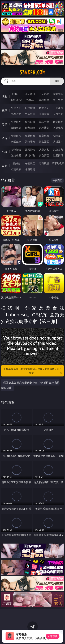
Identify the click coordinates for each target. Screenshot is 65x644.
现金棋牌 (44, 100)
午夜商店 (30, 163)
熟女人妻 (16, 114)
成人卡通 (44, 122)
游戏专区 (58, 94)
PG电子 (16, 94)
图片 (5, 138)
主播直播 (44, 114)
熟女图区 (44, 141)
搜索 (57, 81)
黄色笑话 (44, 155)
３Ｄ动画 (58, 108)
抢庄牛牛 (58, 100)
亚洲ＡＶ (16, 108)
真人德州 (30, 94)
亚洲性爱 (16, 122)
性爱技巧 (58, 155)
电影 (5, 124)
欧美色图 (44, 136)
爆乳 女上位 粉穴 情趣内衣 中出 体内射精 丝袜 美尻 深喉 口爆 (30, 385)
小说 (5, 152)
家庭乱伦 (30, 149)
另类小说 (30, 155)
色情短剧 (30, 169)
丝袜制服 (30, 114)
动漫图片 (58, 136)
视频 (5, 110)
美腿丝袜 (16, 141)
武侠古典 (58, 149)
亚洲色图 (30, 136)
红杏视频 (16, 169)
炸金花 (30, 100)
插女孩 (16, 163)
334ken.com (32, 72)
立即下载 (53, 636)
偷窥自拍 (16, 136)
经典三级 (30, 128)
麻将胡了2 (16, 100)
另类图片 (58, 141)
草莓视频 (44, 163)
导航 (5, 166)
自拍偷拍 (30, 108)
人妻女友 (44, 149)
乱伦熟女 (44, 128)
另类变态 (58, 128)
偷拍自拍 (30, 122)
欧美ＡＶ (44, 108)
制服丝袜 (16, 128)
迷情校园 (16, 155)
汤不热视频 (58, 163)
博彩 (5, 96)
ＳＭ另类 (58, 114)
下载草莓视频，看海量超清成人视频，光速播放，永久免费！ (33, 371)
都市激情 (16, 149)
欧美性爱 (58, 122)
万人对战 (44, 94)
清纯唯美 (30, 141)
